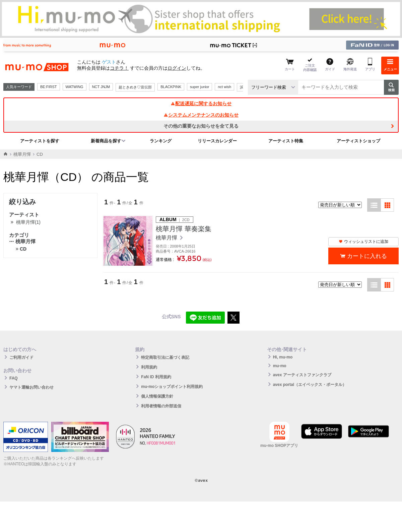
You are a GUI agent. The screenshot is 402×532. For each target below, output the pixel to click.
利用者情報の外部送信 (161, 406)
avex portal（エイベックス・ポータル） (310, 385)
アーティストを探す (40, 141)
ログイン (177, 68)
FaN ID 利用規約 (156, 377)
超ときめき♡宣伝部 (135, 87)
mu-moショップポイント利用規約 (172, 387)
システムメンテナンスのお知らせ (201, 115)
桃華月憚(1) (28, 222)
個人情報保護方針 (157, 396)
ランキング (161, 141)
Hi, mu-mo (283, 357)
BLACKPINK (171, 87)
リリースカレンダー (217, 141)
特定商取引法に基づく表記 (165, 357)
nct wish (224, 87)
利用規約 (149, 367)
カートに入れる (367, 256)
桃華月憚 (22, 154)
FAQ (14, 378)
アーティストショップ (358, 141)
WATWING (75, 87)
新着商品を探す (106, 141)
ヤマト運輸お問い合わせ (31, 387)
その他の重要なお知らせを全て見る (201, 126)
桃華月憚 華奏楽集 (184, 229)
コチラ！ (119, 68)
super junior (199, 87)
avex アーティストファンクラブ (302, 375)
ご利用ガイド (21, 357)
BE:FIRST (49, 87)
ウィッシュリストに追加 (363, 242)
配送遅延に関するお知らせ (201, 104)
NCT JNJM (101, 87)
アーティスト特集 (286, 141)
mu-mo (280, 366)
